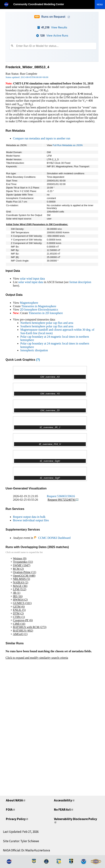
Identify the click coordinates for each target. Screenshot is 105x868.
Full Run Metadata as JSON (68, 145)
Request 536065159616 (61, 496)
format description (80, 282)
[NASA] (8, 4)
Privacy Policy (16, 819)
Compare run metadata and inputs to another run (42, 138)
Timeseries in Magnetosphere (39, 306)
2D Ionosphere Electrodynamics (39, 310)
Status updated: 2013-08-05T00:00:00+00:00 (27, 77)
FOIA (9, 810)
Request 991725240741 (63, 500)
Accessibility (63, 800)
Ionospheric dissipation (34, 350)
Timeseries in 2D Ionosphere (46, 313)
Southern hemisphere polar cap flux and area (47, 326)
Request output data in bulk (29, 517)
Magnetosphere (29, 303)
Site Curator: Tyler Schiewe (21, 841)
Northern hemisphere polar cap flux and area (47, 323)
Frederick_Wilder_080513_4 (27, 67)
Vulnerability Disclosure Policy (76, 819)
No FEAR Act (62, 810)
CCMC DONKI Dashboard (52, 538)
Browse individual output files (31, 520)
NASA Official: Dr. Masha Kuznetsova (26, 850)
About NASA (14, 800)
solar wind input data (32, 279)
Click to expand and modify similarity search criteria (37, 658)
